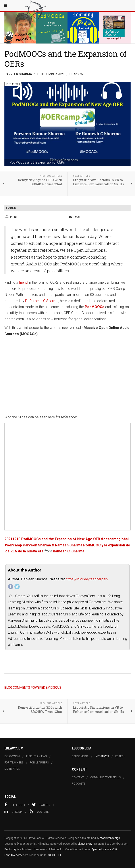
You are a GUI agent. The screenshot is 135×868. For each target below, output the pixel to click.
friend (24, 282)
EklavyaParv (85, 844)
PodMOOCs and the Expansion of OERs (66, 59)
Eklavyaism (12, 756)
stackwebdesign (110, 838)
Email (75, 217)
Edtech (120, 756)
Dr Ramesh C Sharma (42, 301)
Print (12, 217)
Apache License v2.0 (104, 849)
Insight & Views (36, 756)
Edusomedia (80, 756)
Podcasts (79, 784)
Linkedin (13, 811)
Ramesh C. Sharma (69, 551)
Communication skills (105, 777)
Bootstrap (10, 849)
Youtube (39, 811)
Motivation (12, 769)
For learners (39, 763)
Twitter (41, 805)
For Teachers (14, 763)
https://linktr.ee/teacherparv (87, 579)
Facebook (15, 805)
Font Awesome (14, 855)
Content (78, 777)
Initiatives (102, 756)
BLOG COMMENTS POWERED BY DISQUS (33, 688)
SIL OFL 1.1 (55, 855)
